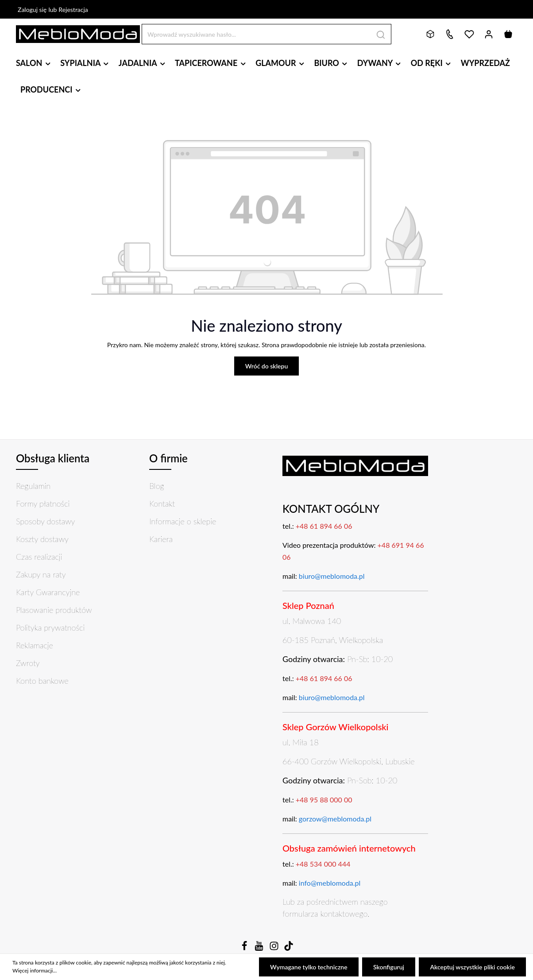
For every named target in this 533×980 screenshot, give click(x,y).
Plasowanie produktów (54, 610)
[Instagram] (275, 948)
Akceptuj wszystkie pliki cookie (473, 967)
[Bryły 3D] (430, 34)
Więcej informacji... (35, 971)
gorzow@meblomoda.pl (335, 819)
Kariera (161, 539)
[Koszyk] (508, 34)
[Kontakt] (450, 34)
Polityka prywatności (50, 628)
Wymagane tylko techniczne (309, 967)
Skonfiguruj (389, 967)
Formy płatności (43, 504)
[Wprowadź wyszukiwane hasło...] (256, 34)
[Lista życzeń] (469, 34)
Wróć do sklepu (267, 366)
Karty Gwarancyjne (48, 592)
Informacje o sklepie (183, 521)
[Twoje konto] (489, 34)
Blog (157, 486)
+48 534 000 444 (323, 864)
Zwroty (28, 663)
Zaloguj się (32, 10)
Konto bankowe (42, 681)
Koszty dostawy (42, 539)
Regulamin (33, 486)
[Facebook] (245, 948)
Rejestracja (73, 10)
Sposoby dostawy (45, 521)
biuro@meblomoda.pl (332, 576)
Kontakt (162, 504)
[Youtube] (260, 948)
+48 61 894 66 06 (324, 526)
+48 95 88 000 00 (324, 800)
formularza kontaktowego (325, 914)
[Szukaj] (381, 34)
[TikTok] (289, 948)
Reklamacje (35, 645)
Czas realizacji (39, 557)
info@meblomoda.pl (330, 883)
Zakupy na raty (41, 574)
